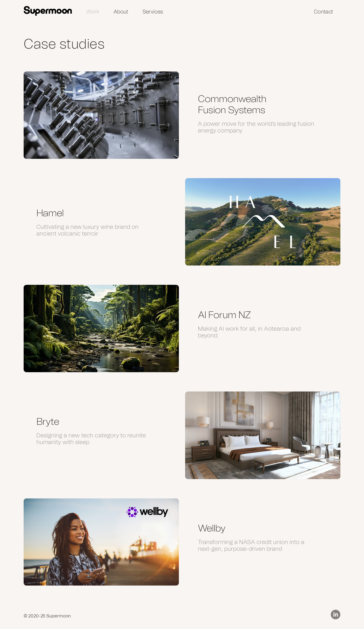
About (121, 12)
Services (153, 12)
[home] (48, 11)
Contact (324, 12)
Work (93, 12)
